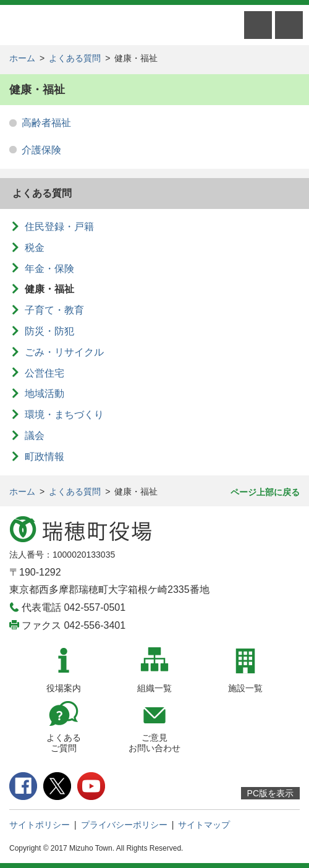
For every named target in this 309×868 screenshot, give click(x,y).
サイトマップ (204, 825)
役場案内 (64, 688)
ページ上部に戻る (265, 492)
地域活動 (44, 394)
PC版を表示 (270, 793)
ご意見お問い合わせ (154, 743)
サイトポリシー (40, 825)
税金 (35, 248)
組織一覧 (154, 688)
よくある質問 (75, 58)
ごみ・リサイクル (64, 352)
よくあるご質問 (64, 743)
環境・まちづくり (64, 415)
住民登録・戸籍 (59, 227)
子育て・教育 (54, 310)
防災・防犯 (49, 331)
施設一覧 (245, 688)
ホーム (22, 58)
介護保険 (41, 150)
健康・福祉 (49, 289)
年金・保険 (49, 269)
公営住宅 (44, 373)
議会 (35, 436)
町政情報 (44, 457)
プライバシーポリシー (124, 825)
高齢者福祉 (46, 123)
